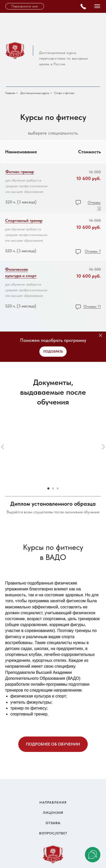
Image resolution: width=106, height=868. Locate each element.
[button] (25, 6)
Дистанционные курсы (35, 93)
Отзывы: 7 (93, 251)
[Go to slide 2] (53, 488)
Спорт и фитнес (64, 93)
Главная (10, 93)
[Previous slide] (3, 447)
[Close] (100, 336)
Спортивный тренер (24, 220)
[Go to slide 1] (48, 488)
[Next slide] (103, 447)
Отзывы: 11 (92, 306)
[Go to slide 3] (58, 488)
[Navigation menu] (97, 6)
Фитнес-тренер (20, 172)
